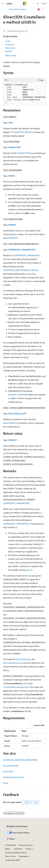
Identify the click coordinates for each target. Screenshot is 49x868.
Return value (10, 48)
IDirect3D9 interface (17, 9)
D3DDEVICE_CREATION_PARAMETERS (20, 760)
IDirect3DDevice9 (17, 413)
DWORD (12, 225)
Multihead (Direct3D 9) (14, 777)
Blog (7, 849)
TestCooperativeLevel (13, 663)
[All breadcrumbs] (5, 9)
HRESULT (13, 440)
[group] (24, 94)
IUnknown (26, 659)
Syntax (8, 41)
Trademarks (23, 856)
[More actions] (44, 9)
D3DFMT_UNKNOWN (18, 395)
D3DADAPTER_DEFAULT (22, 132)
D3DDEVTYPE (14, 147)
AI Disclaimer (10, 845)
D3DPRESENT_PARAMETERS (21, 250)
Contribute (18, 849)
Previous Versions (26, 845)
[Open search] (38, 4)
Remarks (9, 51)
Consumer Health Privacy (15, 853)
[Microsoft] (25, 4)
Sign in (44, 3)
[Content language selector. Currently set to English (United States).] (17, 826)
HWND (11, 176)
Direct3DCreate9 (11, 766)
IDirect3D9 (8, 771)
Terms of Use (10, 856)
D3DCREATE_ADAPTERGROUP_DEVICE (21, 270)
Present (29, 570)
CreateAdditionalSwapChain (16, 687)
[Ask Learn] (39, 9)
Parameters (10, 44)
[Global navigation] (3, 4)
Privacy (28, 849)
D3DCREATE (12, 238)
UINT (11, 123)
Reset (18, 659)
